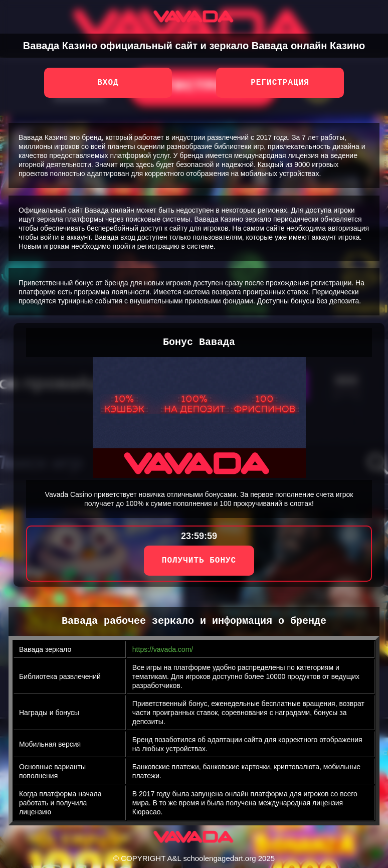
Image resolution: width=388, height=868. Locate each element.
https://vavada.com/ (163, 649)
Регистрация (280, 83)
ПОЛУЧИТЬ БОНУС (199, 561)
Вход (108, 83)
